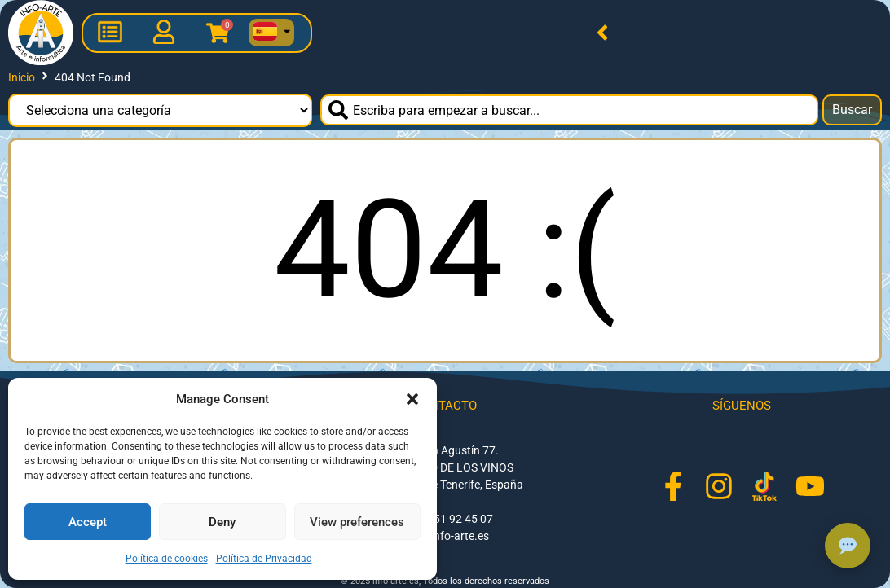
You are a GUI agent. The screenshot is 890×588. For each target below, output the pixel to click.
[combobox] (569, 110)
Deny (222, 522)
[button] (412, 399)
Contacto (445, 406)
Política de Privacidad (264, 559)
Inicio (22, 77)
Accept (88, 522)
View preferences (357, 522)
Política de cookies (167, 559)
